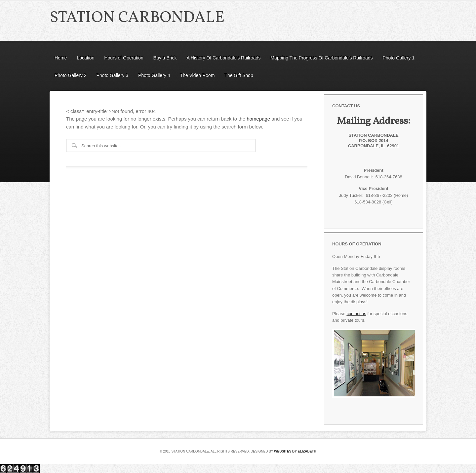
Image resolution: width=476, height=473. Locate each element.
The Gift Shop (239, 75)
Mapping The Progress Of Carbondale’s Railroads (321, 58)
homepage (258, 119)
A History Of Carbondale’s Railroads (223, 58)
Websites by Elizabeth (295, 451)
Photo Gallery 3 (113, 75)
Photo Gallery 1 (398, 58)
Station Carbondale (137, 18)
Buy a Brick (165, 58)
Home (61, 58)
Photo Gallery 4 (154, 75)
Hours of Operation (124, 58)
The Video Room (198, 75)
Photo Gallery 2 (71, 75)
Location (85, 58)
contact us (356, 314)
